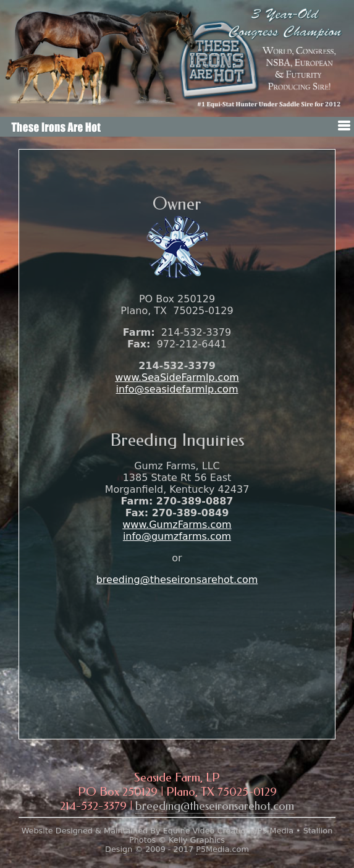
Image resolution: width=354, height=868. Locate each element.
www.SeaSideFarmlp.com (177, 377)
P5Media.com (222, 849)
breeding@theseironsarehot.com (177, 580)
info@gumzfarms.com (177, 536)
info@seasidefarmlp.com (177, 389)
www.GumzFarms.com (177, 525)
